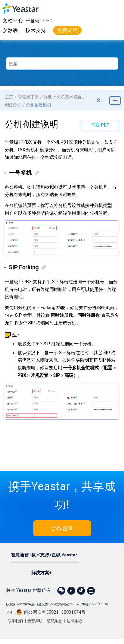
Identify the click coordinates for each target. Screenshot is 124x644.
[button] (5, 173)
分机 (47, 97)
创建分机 (13, 105)
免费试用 (67, 30)
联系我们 (15, 621)
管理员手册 (28, 97)
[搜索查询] (62, 64)
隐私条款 (55, 621)
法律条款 (74, 621)
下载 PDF (100, 125)
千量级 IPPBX (39, 21)
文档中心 (13, 21)
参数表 (10, 30)
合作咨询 (62, 528)
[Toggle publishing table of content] (115, 101)
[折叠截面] (99, 100)
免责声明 (35, 621)
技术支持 (36, 30)
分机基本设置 (69, 97)
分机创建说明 (39, 105)
